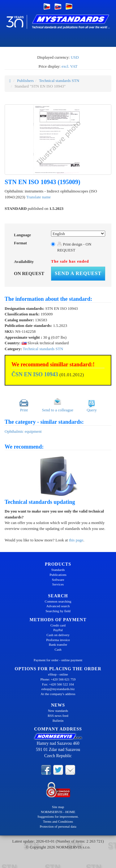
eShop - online (58, 674)
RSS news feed (58, 716)
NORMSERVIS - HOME (58, 812)
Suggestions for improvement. (58, 816)
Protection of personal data (58, 826)
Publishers (25, 81)
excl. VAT (70, 66)
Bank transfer (58, 644)
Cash (58, 649)
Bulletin (58, 721)
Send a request (78, 273)
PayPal (58, 630)
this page (76, 540)
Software (58, 580)
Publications (58, 575)
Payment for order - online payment (58, 660)
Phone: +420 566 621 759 (58, 679)
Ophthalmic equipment (23, 431)
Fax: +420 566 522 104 (58, 684)
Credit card (58, 625)
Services (58, 584)
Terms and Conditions (58, 821)
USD (75, 57)
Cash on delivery (58, 635)
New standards (58, 711)
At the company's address (58, 694)
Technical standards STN (59, 81)
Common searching (58, 601)
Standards (58, 570)
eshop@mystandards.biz (58, 689)
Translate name (39, 197)
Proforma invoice (58, 640)
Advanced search (58, 606)
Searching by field (58, 611)
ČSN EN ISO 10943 (35, 374)
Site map (58, 807)
